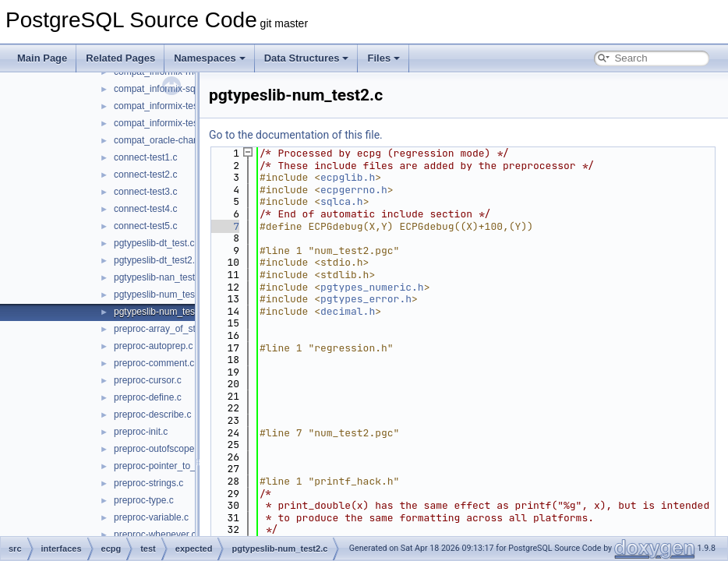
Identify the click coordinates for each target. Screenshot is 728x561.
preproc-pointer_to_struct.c (170, 466)
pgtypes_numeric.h (372, 287)
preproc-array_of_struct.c (166, 329)
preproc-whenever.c (155, 535)
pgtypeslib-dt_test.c (154, 243)
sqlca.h (342, 201)
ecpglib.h (348, 177)
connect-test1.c (145, 157)
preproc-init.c (141, 432)
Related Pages (120, 58)
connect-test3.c (145, 192)
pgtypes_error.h (366, 299)
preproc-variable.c (151, 517)
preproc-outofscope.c (158, 449)
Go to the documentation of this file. (296, 135)
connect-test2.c (145, 175)
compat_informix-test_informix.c (180, 106)
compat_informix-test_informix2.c (182, 123)
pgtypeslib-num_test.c (159, 295)
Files (383, 58)
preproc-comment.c (154, 363)
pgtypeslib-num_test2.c (162, 312)
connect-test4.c (145, 209)
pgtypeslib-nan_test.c (158, 277)
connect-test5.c (145, 226)
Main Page (42, 58)
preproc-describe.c (152, 415)
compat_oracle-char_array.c (172, 140)
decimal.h (348, 311)
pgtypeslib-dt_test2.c (157, 260)
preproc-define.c (148, 397)
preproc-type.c (144, 500)
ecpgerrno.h (354, 190)
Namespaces (210, 58)
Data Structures (307, 58)
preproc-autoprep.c (153, 346)
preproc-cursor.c (148, 380)
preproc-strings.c (148, 483)
